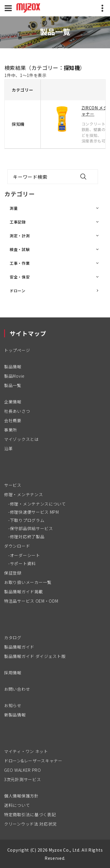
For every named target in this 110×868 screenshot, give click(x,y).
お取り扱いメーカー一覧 (28, 582)
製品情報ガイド (19, 647)
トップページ (17, 350)
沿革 (8, 448)
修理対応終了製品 (27, 537)
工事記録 (18, 222)
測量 (14, 208)
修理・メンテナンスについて (38, 504)
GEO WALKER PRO (23, 770)
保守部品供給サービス (32, 528)
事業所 (11, 430)
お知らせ (13, 705)
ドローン (18, 291)
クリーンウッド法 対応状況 (30, 824)
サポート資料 (23, 563)
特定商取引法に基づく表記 (30, 814)
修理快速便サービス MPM (34, 512)
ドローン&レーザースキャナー (33, 761)
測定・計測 (20, 236)
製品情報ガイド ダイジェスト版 (35, 656)
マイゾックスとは (21, 439)
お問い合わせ (17, 689)
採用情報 (13, 673)
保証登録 (13, 573)
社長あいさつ (17, 411)
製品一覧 (13, 385)
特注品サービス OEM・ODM (31, 601)
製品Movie (14, 376)
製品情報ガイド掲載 (23, 592)
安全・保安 (20, 277)
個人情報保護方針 (21, 796)
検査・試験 (20, 249)
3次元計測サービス (22, 779)
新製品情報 (15, 715)
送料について (17, 805)
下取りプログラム (27, 520)
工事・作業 (20, 263)
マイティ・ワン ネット (26, 751)
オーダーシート (25, 555)
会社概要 (13, 420)
